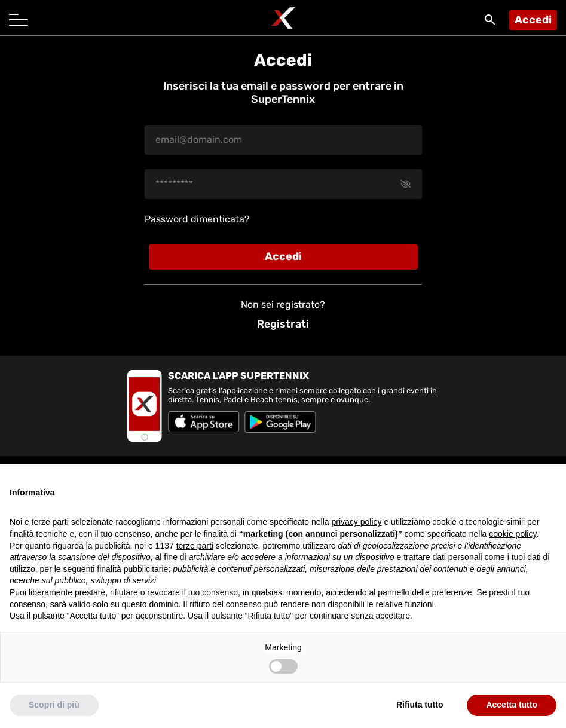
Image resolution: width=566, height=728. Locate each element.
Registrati (283, 324)
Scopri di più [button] (54, 705)
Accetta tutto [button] (512, 705)
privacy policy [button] (357, 522)
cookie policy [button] (513, 534)
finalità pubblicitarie (132, 569)
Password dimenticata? (197, 219)
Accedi (533, 20)
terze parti (195, 546)
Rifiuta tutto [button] (420, 705)
